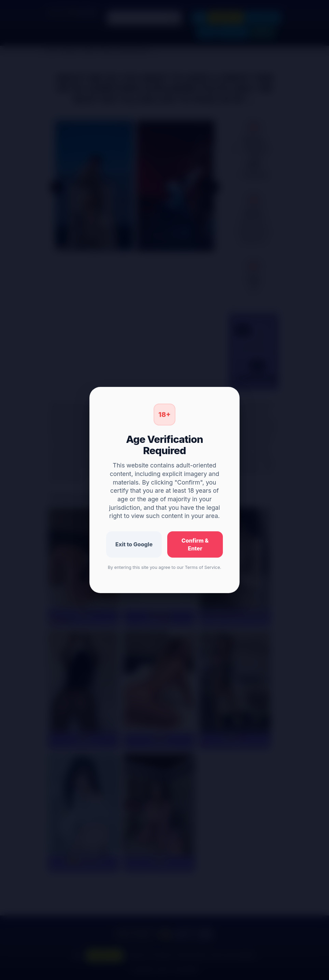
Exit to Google (134, 544)
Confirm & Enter (195, 544)
